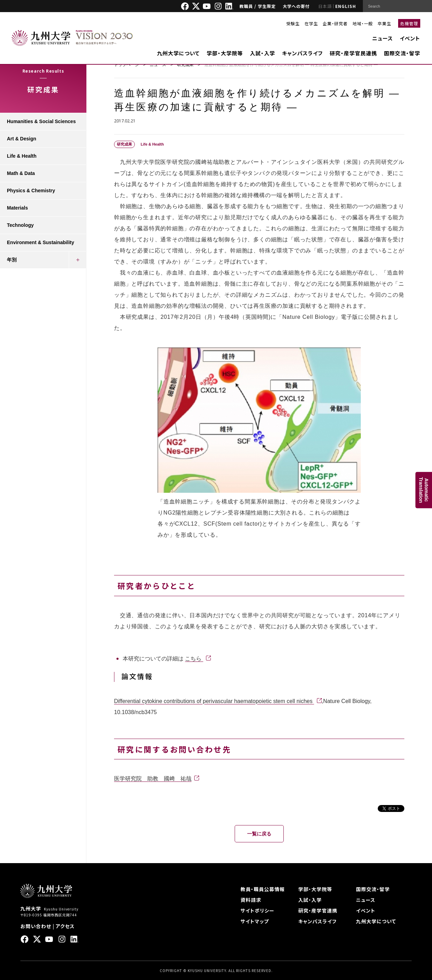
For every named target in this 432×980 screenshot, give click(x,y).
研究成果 (185, 65)
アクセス (65, 926)
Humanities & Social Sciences (41, 121)
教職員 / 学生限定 (258, 6)
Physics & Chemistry (31, 191)
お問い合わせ (36, 926)
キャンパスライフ (302, 53)
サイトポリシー (257, 910)
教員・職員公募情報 (263, 889)
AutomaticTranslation (424, 490)
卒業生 (384, 23)
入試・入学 (262, 53)
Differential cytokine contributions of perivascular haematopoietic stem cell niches (214, 701)
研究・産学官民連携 (353, 53)
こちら (194, 659)
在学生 (311, 23)
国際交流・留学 (402, 53)
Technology (20, 225)
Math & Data (21, 173)
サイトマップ (255, 921)
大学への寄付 (296, 6)
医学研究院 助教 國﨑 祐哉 (153, 779)
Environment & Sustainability (40, 242)
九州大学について (178, 53)
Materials (17, 208)
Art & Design (22, 139)
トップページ (126, 65)
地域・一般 (363, 23)
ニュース (383, 38)
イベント (410, 38)
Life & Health (22, 156)
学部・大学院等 (225, 53)
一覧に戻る (259, 834)
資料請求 (251, 900)
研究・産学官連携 (318, 910)
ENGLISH (346, 6)
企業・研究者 (335, 23)
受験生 (293, 23)
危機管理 (409, 23)
